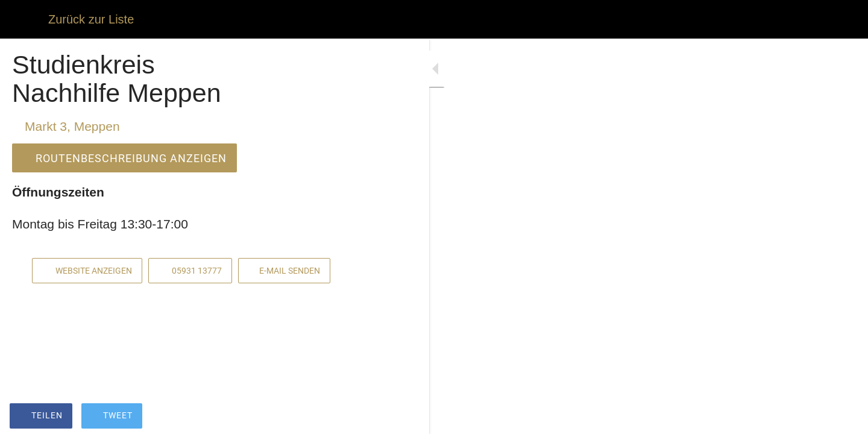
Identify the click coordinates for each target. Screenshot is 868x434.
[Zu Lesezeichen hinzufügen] (309, 417)
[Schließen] (24, 19)
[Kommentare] (338, 417)
